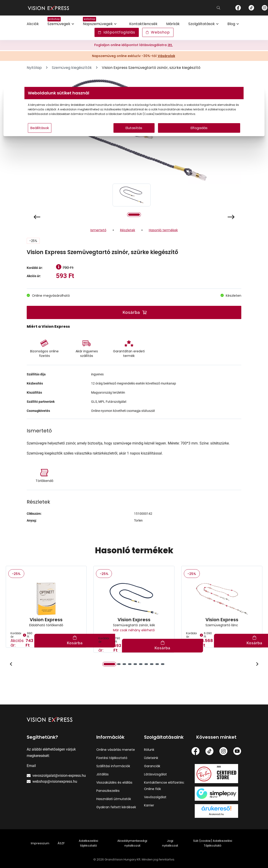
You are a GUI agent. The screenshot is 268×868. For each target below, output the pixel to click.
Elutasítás (134, 137)
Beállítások (75, 137)
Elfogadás (178, 137)
